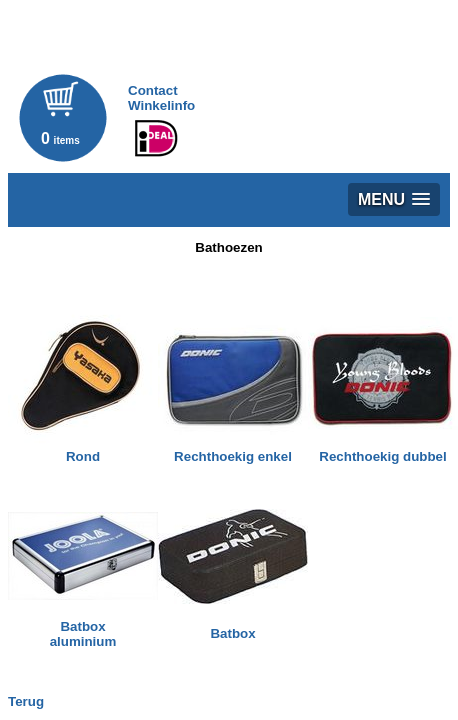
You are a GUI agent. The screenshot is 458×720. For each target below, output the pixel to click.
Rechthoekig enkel (233, 456)
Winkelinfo (161, 105)
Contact (153, 90)
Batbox (232, 633)
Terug (26, 701)
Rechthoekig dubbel (382, 456)
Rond (83, 456)
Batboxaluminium (83, 634)
